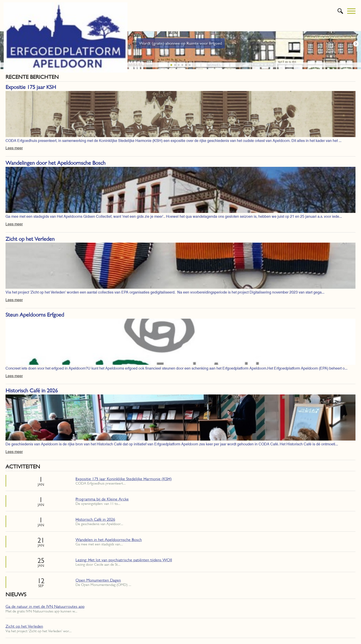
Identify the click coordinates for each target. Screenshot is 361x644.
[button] (356, 44)
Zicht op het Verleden (30, 239)
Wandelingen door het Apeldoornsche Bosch (55, 163)
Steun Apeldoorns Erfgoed (35, 315)
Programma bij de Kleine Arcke (102, 499)
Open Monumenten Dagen (98, 580)
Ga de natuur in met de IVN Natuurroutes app (45, 606)
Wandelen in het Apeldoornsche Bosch (109, 540)
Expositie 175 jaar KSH (31, 87)
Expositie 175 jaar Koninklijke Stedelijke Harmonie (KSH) (124, 479)
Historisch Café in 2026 (32, 391)
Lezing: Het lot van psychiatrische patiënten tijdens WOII (124, 560)
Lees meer (14, 148)
